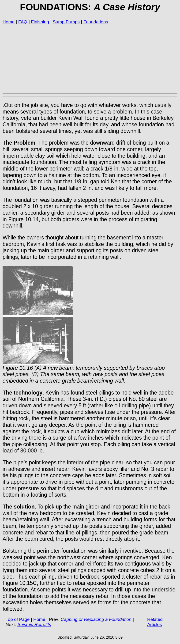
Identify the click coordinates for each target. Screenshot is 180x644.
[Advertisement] (90, 59)
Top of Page (18, 619)
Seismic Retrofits (34, 624)
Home (9, 22)
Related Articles (155, 622)
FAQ (23, 22)
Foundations (96, 22)
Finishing (40, 22)
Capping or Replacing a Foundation (96, 619)
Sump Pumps (66, 22)
